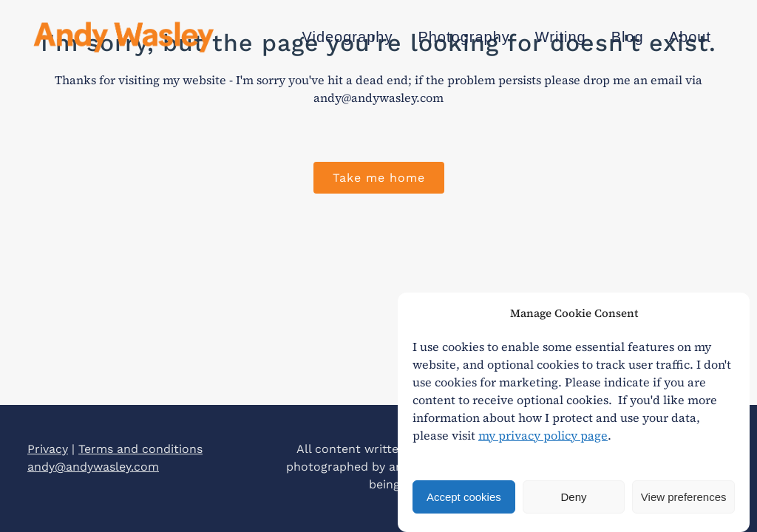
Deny (573, 497)
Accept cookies (464, 497)
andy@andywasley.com (93, 467)
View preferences (684, 497)
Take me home (379, 178)
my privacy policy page (543, 435)
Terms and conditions (140, 449)
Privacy (48, 449)
